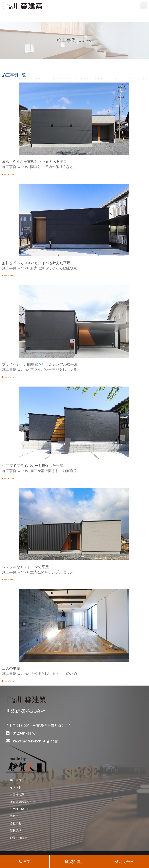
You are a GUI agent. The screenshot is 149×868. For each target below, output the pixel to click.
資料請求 (16, 830)
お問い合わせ (18, 838)
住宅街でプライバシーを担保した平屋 (33, 465)
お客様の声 (17, 794)
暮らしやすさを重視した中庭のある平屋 (34, 161)
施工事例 (16, 780)
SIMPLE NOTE (19, 809)
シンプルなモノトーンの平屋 (25, 567)
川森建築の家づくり (23, 802)
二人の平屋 (11, 668)
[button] (144, 6)
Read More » (8, 174)
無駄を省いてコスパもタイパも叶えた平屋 (36, 263)
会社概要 (16, 823)
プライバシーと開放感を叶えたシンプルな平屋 (40, 364)
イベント (16, 787)
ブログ (14, 816)
